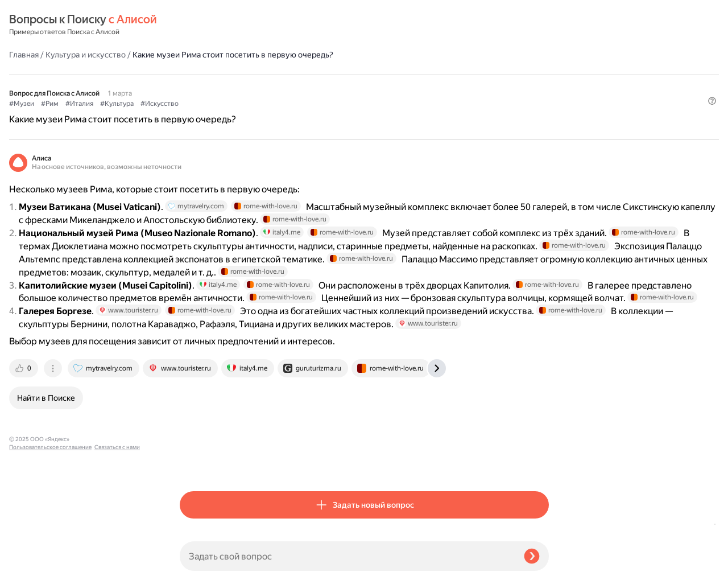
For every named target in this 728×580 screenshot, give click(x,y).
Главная (195, 25)
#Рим (220, 75)
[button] (542, 93)
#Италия (250, 75)
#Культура (288, 75)
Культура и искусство (256, 25)
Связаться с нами (32, 567)
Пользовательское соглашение (50, 559)
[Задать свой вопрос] (347, 556)
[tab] (195, 463)
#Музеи (192, 75)
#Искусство (330, 75)
